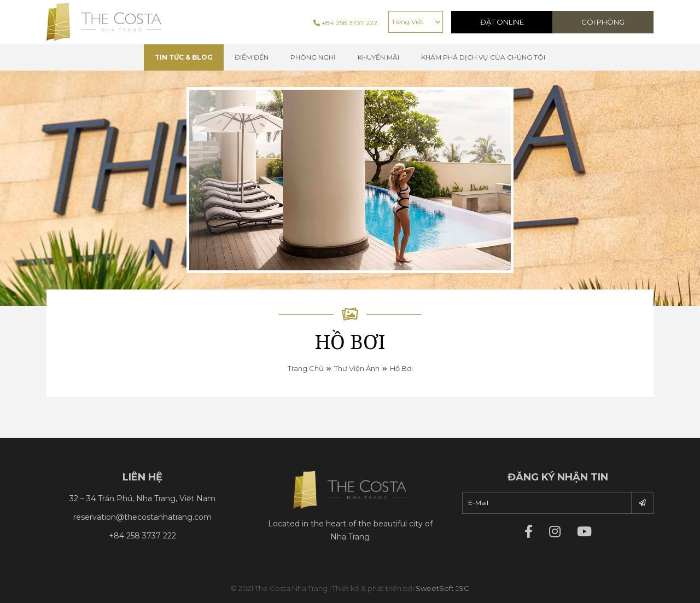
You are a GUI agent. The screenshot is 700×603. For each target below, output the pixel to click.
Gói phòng (603, 22)
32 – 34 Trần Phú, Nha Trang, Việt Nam (142, 498)
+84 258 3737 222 (345, 23)
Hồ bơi (401, 368)
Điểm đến (252, 57)
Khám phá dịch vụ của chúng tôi (483, 57)
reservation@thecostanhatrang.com (142, 517)
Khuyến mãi (378, 57)
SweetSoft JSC (442, 588)
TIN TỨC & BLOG (184, 57)
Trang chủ (306, 368)
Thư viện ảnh (357, 368)
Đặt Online (502, 22)
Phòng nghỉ (313, 57)
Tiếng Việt (408, 22)
